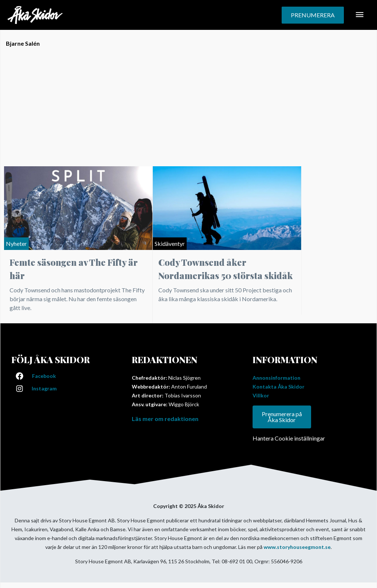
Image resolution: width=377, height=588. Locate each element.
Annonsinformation (276, 378)
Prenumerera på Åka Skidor (282, 417)
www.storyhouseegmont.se (297, 547)
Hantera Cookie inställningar (289, 438)
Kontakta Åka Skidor (279, 387)
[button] (313, 15)
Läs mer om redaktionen (165, 419)
